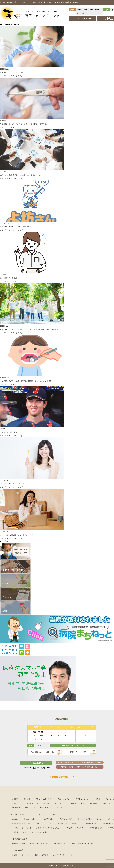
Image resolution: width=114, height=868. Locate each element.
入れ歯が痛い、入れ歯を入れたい (48, 828)
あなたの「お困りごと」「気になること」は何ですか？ (34, 814)
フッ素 (14, 855)
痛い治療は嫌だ (49, 819)
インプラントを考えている (22, 828)
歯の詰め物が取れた (31, 819)
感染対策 (27, 799)
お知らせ (46, 803)
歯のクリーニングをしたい (40, 844)
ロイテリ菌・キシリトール (63, 855)
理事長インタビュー (83, 799)
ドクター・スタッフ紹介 (44, 799)
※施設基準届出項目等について (62, 777)
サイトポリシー (46, 808)
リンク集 (60, 808)
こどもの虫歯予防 (18, 850)
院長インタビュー (64, 799)
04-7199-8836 (84, 19)
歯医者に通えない (92, 823)
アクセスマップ (32, 803)
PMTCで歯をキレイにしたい (83, 844)
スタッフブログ (60, 803)
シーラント (26, 855)
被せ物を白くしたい (19, 832)
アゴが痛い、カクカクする (75, 828)
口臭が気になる (62, 823)
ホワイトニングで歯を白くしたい (44, 832)
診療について (17, 803)
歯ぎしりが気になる (44, 823)
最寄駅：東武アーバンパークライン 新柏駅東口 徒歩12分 (79, 762)
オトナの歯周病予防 (19, 839)
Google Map (38, 763)
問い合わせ (16, 808)
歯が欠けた (76, 823)
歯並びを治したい (96, 828)
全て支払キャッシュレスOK (73, 746)
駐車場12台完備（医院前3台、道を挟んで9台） (80, 767)
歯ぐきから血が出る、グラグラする (90, 819)
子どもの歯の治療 (66, 819)
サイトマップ (30, 808)
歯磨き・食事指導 (42, 855)
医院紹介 (15, 799)
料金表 (73, 803)
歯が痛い (15, 819)
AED (83, 803)
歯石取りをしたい (18, 844)
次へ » (7, 541)
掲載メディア (107, 803)
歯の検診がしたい (61, 844)
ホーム (14, 794)
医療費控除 (94, 803)
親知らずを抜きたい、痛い (22, 823)
